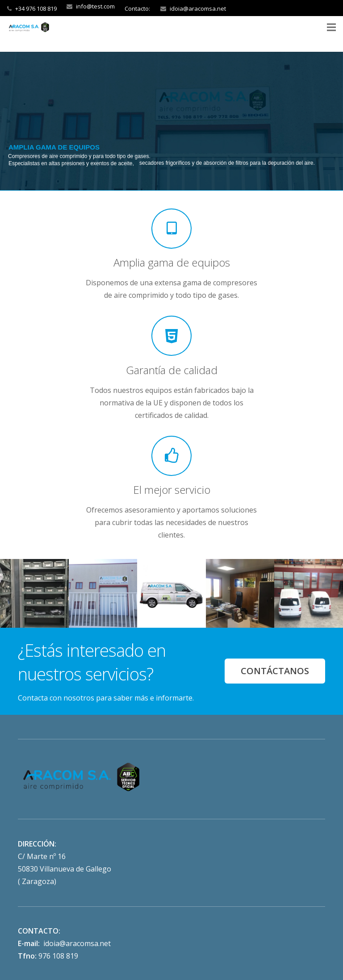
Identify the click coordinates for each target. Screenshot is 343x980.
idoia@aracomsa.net (198, 8)
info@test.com (95, 6)
